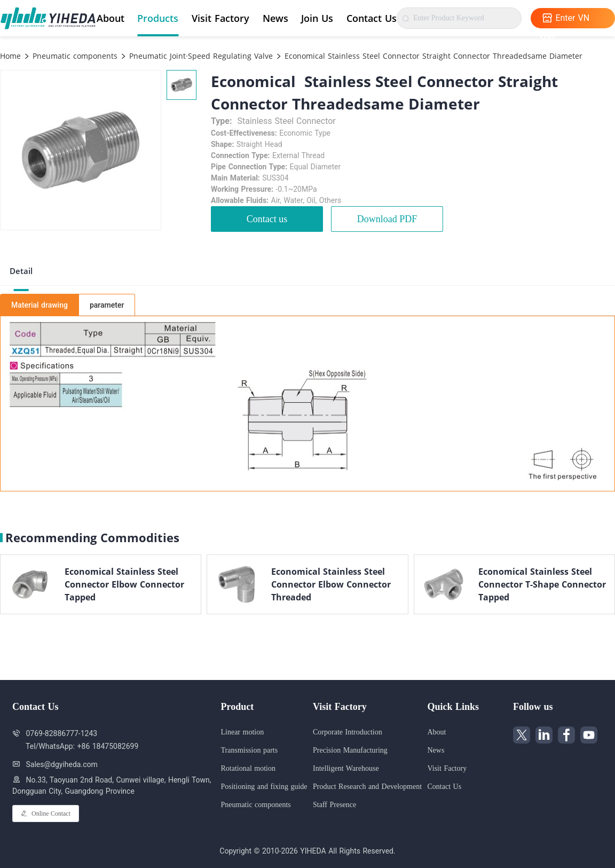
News (275, 18)
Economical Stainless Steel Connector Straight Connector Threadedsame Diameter (432, 56)
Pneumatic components (74, 56)
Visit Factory (220, 18)
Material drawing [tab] (40, 305)
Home (10, 56)
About (111, 18)
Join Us (317, 18)
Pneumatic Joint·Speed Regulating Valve (200, 56)
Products (158, 18)
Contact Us (372, 18)
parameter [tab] (107, 305)
